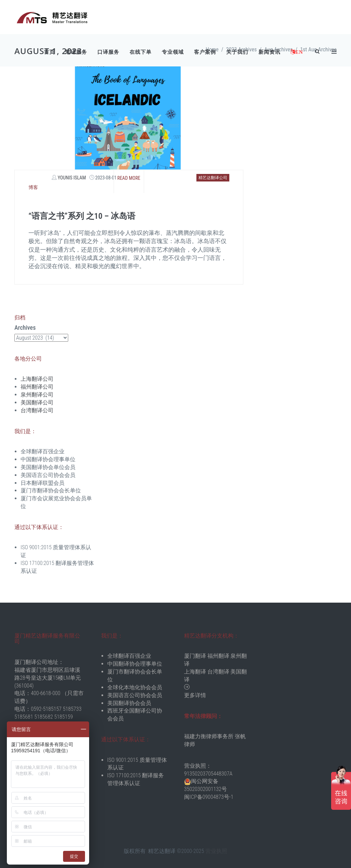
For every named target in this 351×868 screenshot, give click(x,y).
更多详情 (195, 695)
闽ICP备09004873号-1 (209, 797)
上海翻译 (195, 672)
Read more (129, 178)
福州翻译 (218, 656)
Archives (25, 328)
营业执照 (216, 851)
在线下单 (141, 52)
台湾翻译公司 (37, 410)
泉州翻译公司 (37, 395)
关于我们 (237, 52)
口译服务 (108, 52)
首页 (49, 52)
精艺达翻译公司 (213, 178)
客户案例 (205, 52)
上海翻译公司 (37, 379)
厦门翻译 (195, 656)
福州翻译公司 (37, 387)
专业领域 (173, 52)
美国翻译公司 (37, 402)
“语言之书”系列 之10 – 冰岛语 (82, 216)
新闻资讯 (269, 52)
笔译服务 (76, 52)
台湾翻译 (218, 672)
